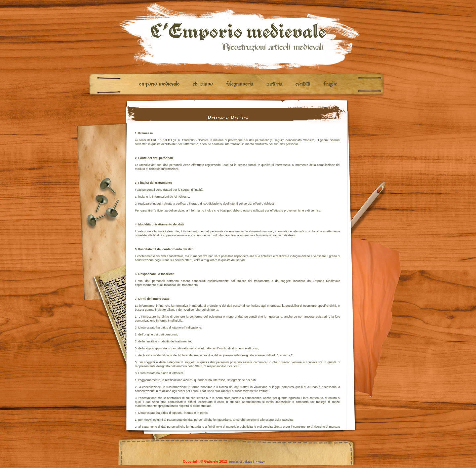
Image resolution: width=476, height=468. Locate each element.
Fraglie (330, 84)
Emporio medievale (159, 84)
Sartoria (274, 84)
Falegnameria (240, 84)
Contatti (303, 84)
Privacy (261, 462)
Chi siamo (203, 84)
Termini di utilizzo (240, 462)
